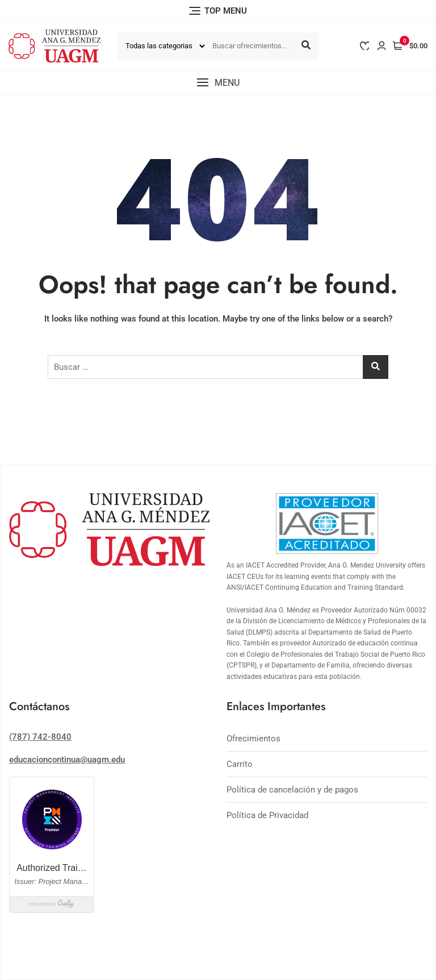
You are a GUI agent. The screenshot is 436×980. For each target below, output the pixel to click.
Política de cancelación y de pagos (292, 790)
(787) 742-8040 (40, 737)
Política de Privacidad (267, 815)
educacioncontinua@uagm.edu (67, 760)
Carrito (240, 764)
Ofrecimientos (253, 739)
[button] (218, 83)
